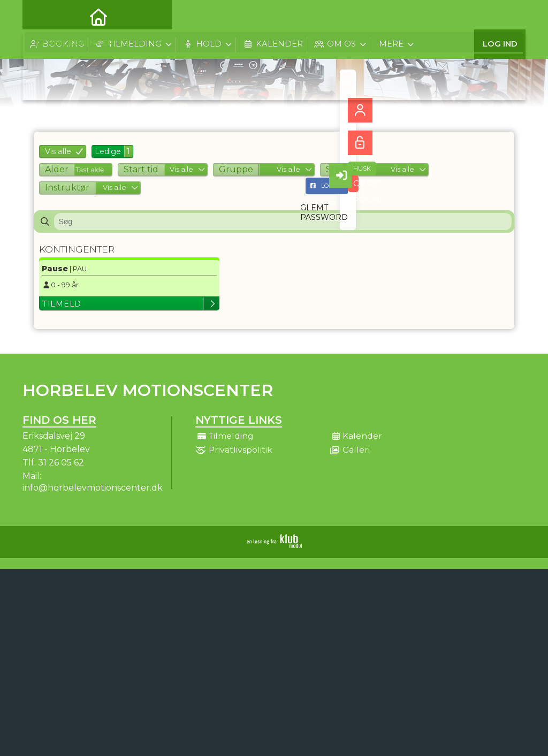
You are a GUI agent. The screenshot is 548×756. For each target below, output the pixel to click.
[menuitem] (39, 16)
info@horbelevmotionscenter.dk (93, 488)
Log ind (500, 16)
